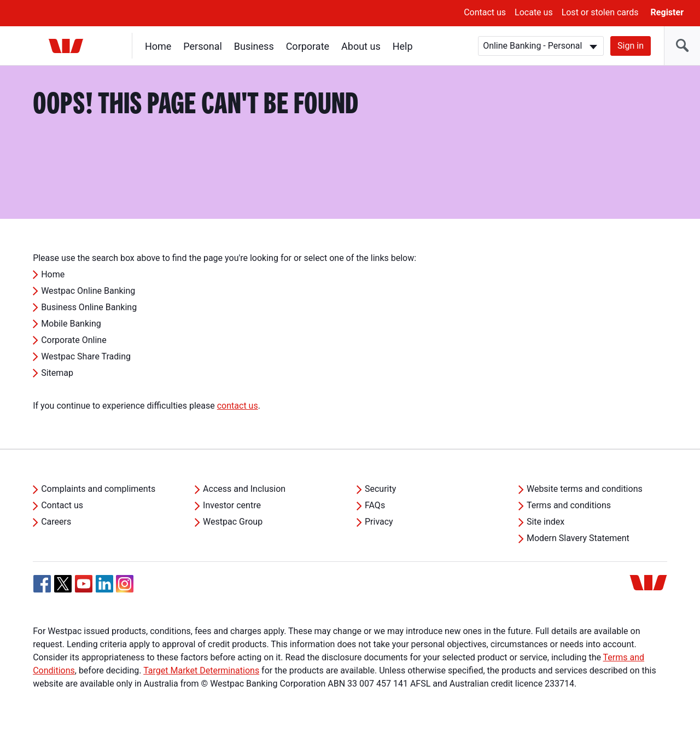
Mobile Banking (71, 324)
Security (380, 489)
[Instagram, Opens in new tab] (125, 589)
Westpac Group (233, 522)
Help (403, 46)
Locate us (534, 12)
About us (361, 46)
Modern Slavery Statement (578, 538)
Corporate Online (74, 340)
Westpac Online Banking (88, 291)
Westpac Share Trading (86, 356)
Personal (203, 46)
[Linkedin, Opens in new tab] (104, 584)
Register (667, 12)
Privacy (379, 522)
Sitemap (57, 373)
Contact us (485, 12)
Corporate (308, 46)
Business (254, 46)
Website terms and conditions (585, 489)
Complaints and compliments (98, 489)
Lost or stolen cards (600, 12)
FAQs (375, 505)
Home (158, 46)
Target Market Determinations (201, 670)
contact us (238, 406)
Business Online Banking (89, 307)
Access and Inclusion (244, 489)
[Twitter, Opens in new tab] (63, 584)
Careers (56, 522)
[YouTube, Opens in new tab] (84, 584)
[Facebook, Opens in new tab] (42, 584)
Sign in (631, 46)
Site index (546, 522)
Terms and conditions (569, 505)
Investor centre (232, 505)
